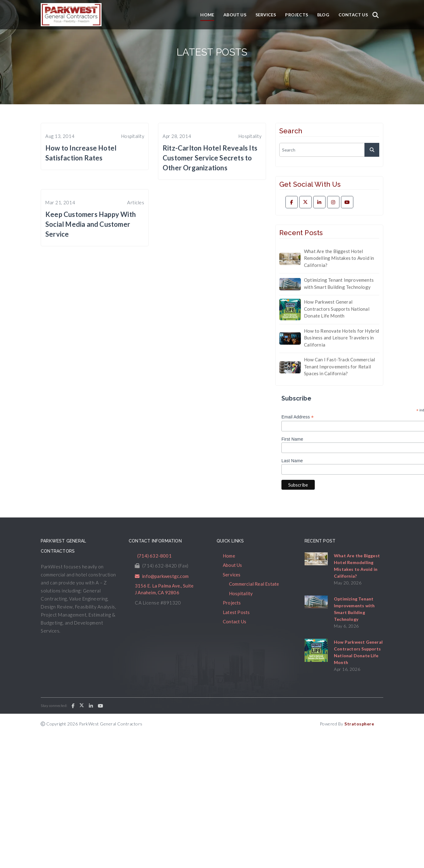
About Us (235, 15)
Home (207, 15)
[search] (329, 150)
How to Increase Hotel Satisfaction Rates (81, 153)
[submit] (372, 150)
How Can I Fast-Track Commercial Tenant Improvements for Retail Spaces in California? (339, 366)
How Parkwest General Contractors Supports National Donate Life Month (337, 309)
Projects (297, 15)
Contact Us (353, 15)
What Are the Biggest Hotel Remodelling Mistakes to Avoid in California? (339, 258)
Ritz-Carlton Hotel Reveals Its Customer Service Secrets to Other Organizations (210, 158)
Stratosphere (359, 724)
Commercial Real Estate (254, 584)
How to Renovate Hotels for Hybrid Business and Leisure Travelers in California (342, 338)
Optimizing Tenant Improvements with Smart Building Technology (339, 283)
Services (266, 15)
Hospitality (241, 593)
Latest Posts (236, 612)
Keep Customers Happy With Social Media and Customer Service (91, 224)
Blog (323, 15)
